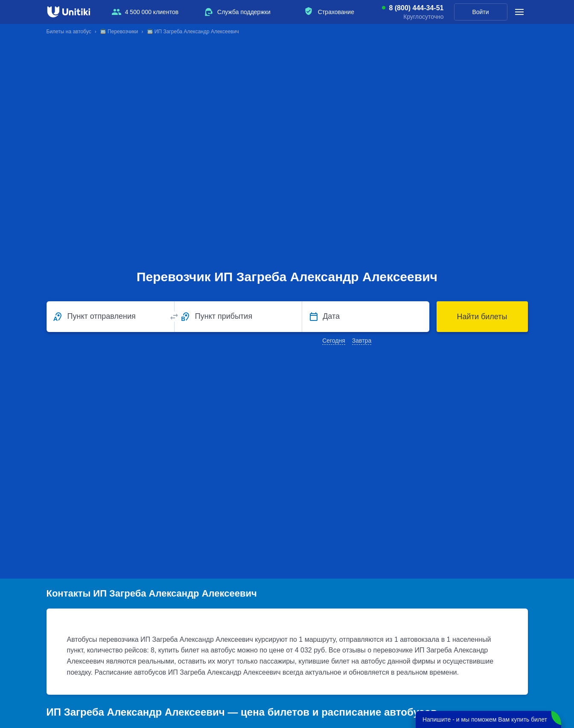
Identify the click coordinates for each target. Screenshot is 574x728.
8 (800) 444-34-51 (416, 8)
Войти (480, 12)
